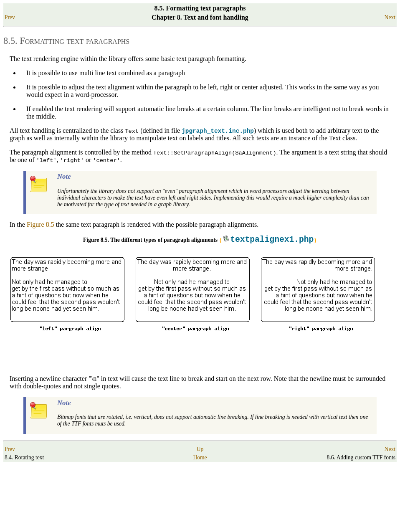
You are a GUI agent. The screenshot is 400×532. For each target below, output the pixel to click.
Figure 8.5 (41, 226)
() (268, 241)
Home (200, 459)
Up (200, 450)
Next (390, 17)
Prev (10, 17)
